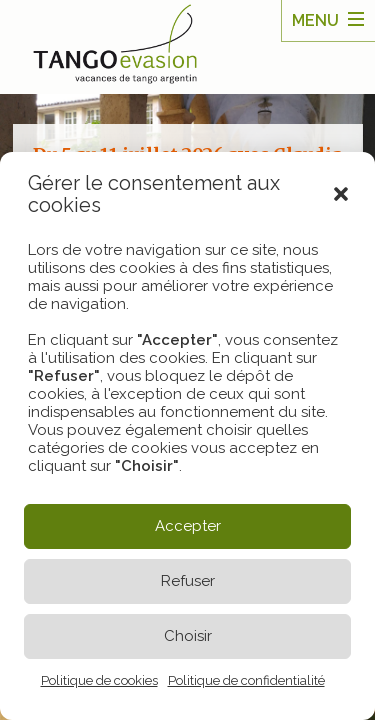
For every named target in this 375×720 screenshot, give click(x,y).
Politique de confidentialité (246, 680)
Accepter (188, 526)
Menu (315, 20)
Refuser (188, 581)
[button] (341, 194)
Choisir (188, 636)
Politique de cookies (99, 680)
